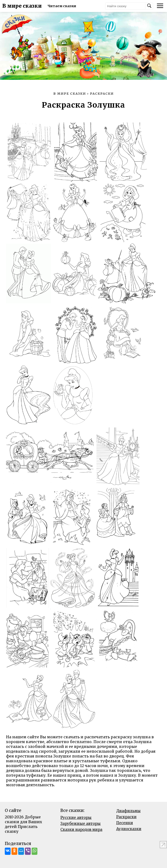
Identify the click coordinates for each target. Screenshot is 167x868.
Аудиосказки (129, 829)
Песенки (125, 823)
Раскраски (126, 817)
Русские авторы (76, 818)
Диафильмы (128, 811)
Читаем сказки (62, 6)
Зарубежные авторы (81, 824)
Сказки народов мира (81, 830)
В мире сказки (22, 6)
